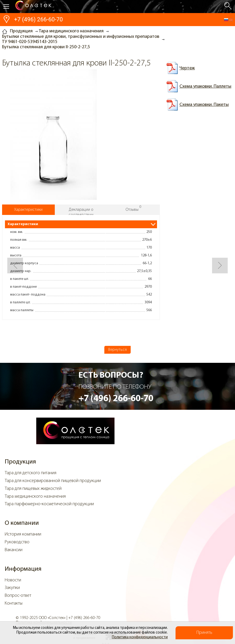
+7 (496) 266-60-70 (38, 19)
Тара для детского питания (31, 473)
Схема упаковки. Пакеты (204, 105)
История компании (23, 534)
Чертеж (187, 68)
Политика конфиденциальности (140, 637)
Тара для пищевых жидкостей (33, 489)
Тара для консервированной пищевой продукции (53, 481)
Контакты (14, 603)
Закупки (12, 588)
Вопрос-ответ (18, 596)
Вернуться (117, 350)
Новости (13, 580)
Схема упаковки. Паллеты (205, 86)
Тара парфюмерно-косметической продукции (49, 504)
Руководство (17, 542)
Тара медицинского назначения (35, 496)
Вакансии (14, 550)
